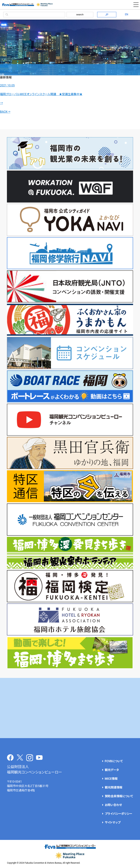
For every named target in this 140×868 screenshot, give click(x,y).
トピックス (6, 71)
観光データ (112, 770)
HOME (4, 66)
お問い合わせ (113, 805)
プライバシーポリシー (118, 814)
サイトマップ (113, 822)
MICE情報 (111, 779)
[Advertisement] (70, 708)
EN (127, 14)
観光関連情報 (114, 787)
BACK (5, 112)
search (80, 15)
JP (107, 15)
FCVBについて (114, 761)
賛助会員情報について (119, 796)
